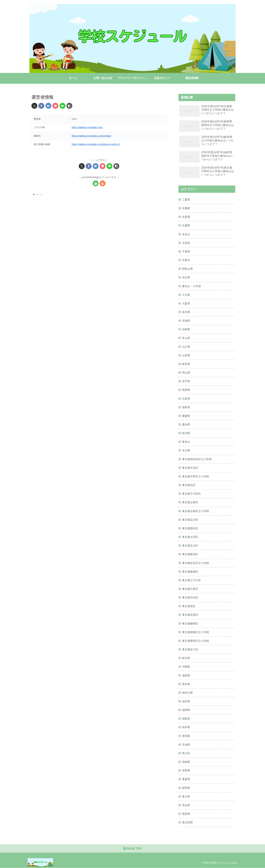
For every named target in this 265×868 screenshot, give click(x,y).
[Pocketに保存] (55, 106)
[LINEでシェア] (62, 106)
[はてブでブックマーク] (48, 106)
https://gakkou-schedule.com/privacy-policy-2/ (96, 144)
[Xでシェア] (34, 106)
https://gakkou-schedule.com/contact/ (91, 136)
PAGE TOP (132, 849)
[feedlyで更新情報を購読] (96, 183)
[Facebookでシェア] (41, 106)
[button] (69, 106)
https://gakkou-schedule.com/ (87, 127)
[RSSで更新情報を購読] (103, 183)
